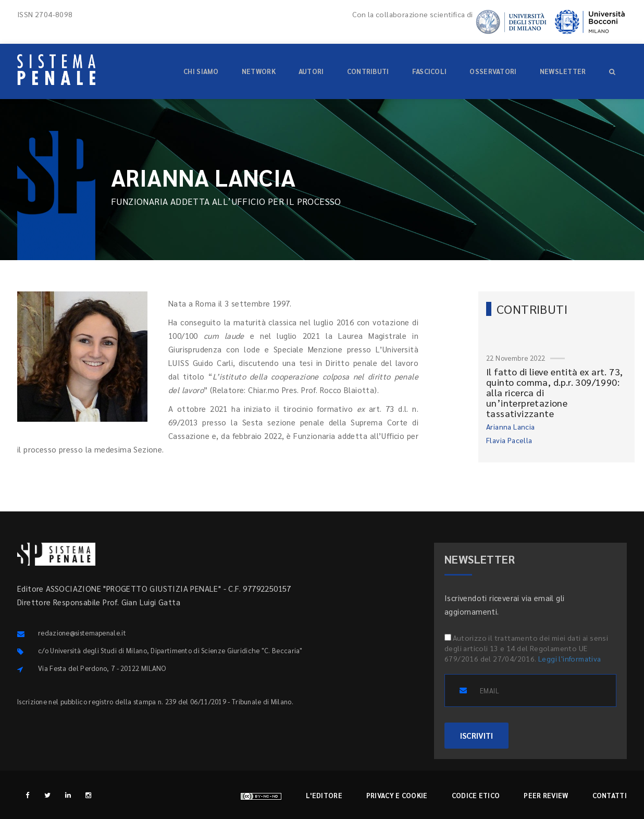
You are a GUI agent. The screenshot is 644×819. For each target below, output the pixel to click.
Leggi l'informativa (570, 658)
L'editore (324, 795)
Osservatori (493, 71)
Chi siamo (201, 71)
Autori (311, 71)
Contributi (368, 71)
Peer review (546, 795)
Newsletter (563, 71)
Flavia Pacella (509, 440)
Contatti (610, 795)
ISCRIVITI (476, 735)
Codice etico (476, 795)
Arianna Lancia (511, 426)
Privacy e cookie (397, 795)
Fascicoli (430, 71)
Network (259, 71)
